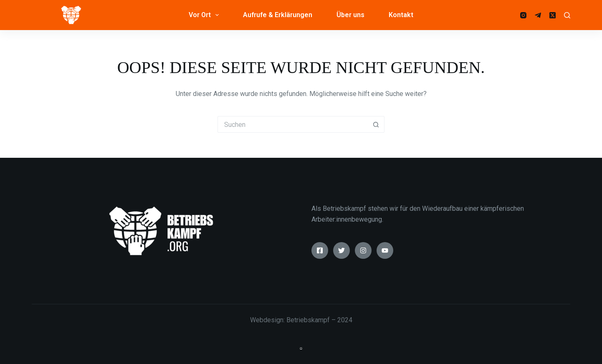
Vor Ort (205, 15)
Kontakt (401, 15)
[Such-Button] (376, 124)
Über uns (350, 15)
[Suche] (567, 15)
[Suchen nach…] (293, 124)
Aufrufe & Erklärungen (278, 15)
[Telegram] (538, 15)
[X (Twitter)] (553, 15)
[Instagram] (523, 15)
